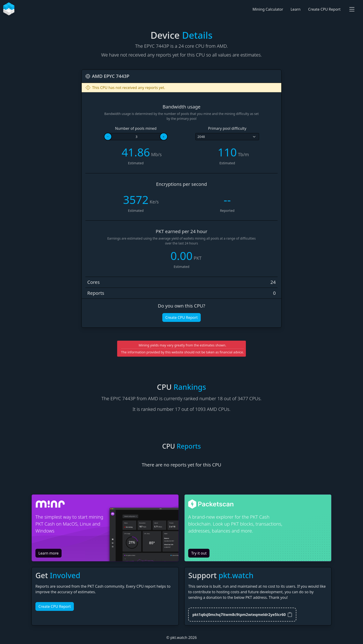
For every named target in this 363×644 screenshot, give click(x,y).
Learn (296, 9)
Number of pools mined (136, 128)
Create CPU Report (324, 9)
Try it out (199, 553)
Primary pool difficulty (227, 128)
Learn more (49, 553)
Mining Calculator (268, 9)
